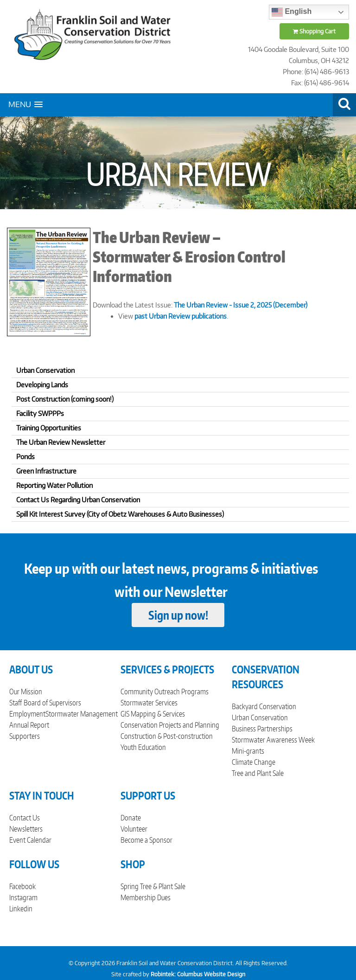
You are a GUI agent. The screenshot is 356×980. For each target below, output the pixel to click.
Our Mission (26, 692)
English (292, 12)
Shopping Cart (314, 31)
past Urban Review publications (181, 316)
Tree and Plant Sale (258, 773)
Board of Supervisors (52, 703)
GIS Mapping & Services (153, 714)
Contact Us (25, 818)
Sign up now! (178, 615)
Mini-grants (248, 751)
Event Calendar (30, 840)
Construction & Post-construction (167, 736)
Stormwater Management (82, 714)
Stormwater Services (149, 703)
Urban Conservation (260, 717)
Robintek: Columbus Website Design (198, 974)
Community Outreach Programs (165, 692)
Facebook (22, 886)
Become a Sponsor (146, 840)
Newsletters (26, 829)
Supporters (25, 736)
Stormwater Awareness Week (273, 740)
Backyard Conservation (264, 706)
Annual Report (29, 725)
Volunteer (134, 829)
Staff (16, 703)
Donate (131, 818)
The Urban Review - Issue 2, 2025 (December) (241, 305)
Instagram (23, 897)
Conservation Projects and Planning (170, 725)
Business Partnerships (262, 729)
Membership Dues (146, 897)
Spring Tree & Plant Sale (153, 886)
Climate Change (254, 762)
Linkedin (21, 909)
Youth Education (143, 747)
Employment (27, 714)
